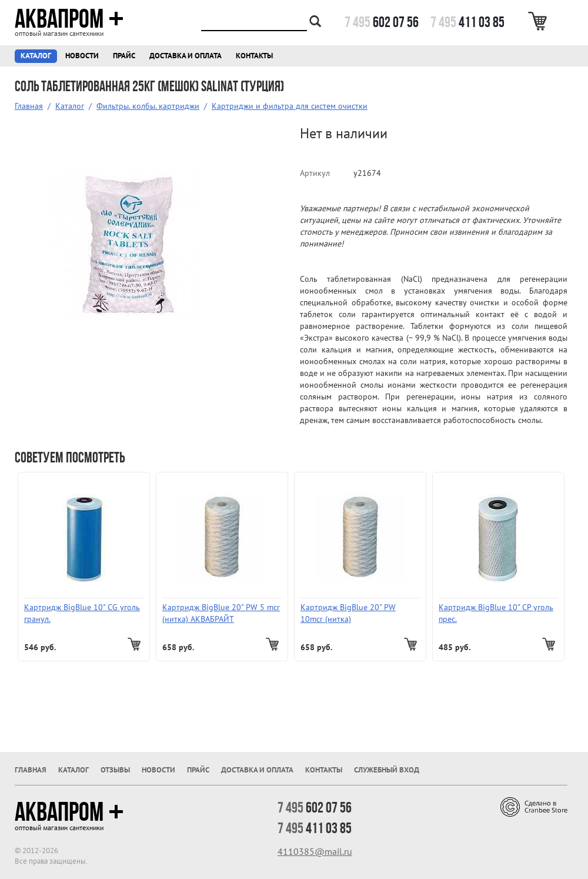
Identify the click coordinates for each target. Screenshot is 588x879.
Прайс (124, 56)
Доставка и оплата (186, 56)
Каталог (36, 56)
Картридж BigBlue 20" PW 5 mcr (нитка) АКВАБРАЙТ (221, 613)
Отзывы (115, 770)
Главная (29, 106)
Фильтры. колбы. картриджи (148, 106)
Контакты (254, 56)
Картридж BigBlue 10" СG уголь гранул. (82, 613)
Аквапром (69, 19)
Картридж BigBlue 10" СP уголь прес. (496, 613)
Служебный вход (387, 770)
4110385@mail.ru (315, 851)
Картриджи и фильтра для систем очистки (290, 106)
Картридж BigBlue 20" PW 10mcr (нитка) (348, 613)
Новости (82, 56)
